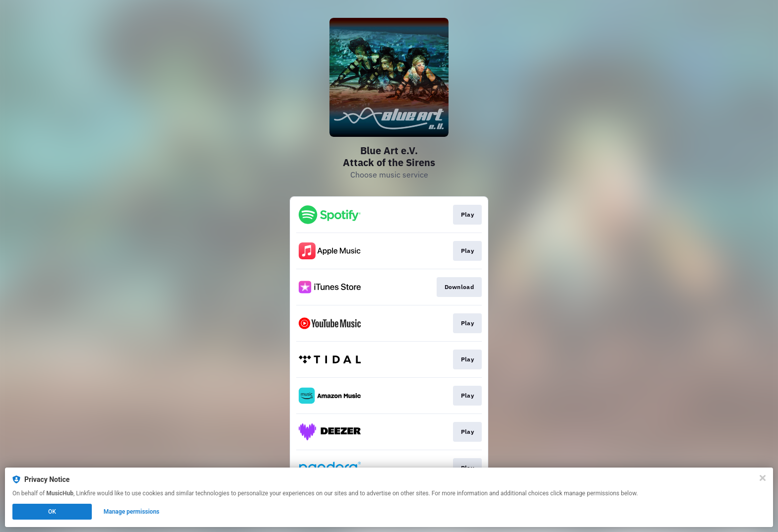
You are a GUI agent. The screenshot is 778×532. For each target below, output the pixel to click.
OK (52, 512)
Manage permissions (132, 512)
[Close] (763, 478)
